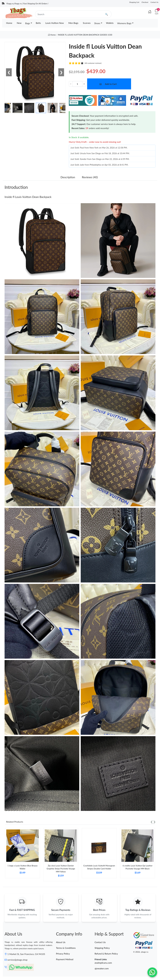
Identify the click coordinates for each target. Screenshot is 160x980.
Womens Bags (124, 23)
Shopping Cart (134, 2)
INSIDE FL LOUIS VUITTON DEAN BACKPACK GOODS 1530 (85, 35)
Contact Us (154, 2)
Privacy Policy (63, 954)
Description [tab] (68, 177)
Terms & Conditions (66, 948)
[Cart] (157, 12)
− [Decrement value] (71, 84)
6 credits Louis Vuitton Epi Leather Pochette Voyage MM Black (138, 867)
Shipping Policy (102, 948)
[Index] (150, 12)
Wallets (110, 23)
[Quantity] (77, 84)
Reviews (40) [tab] (90, 177)
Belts (38, 23)
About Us (61, 942)
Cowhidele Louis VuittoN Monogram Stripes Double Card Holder (99, 867)
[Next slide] (154, 822)
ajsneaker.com (102, 968)
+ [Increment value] (84, 84)
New (19, 23)
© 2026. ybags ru (141, 952)
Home (9, 23)
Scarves (87, 23)
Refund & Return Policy (106, 954)
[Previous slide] (152, 822)
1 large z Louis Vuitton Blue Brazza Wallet (22, 867)
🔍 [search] (107, 14)
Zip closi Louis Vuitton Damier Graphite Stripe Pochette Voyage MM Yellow (61, 869)
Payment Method (65, 959)
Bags (28, 23)
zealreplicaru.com (103, 963)
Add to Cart (111, 84)
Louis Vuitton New (55, 23)
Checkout (145, 2)
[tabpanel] (22, 854)
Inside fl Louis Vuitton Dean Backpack (28, 197)
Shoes (97, 23)
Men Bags (73, 23)
